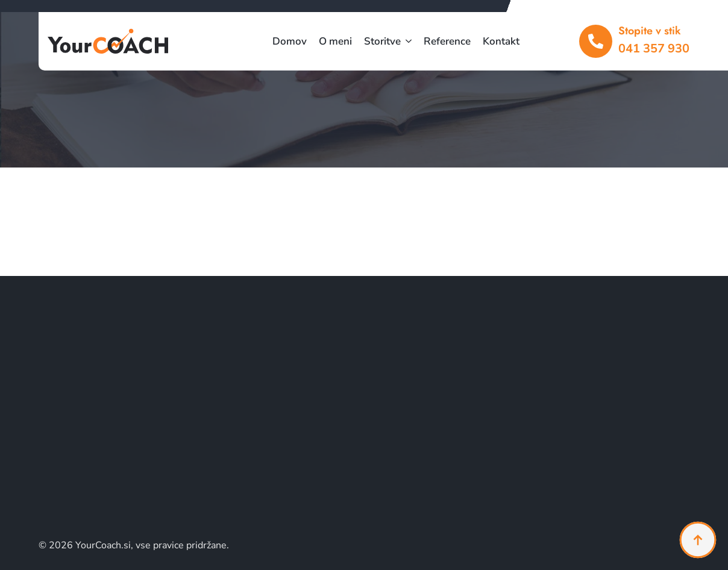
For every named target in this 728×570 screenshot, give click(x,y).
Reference (447, 41)
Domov (290, 41)
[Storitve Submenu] (406, 41)
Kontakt (501, 41)
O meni (335, 41)
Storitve (382, 41)
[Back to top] (698, 540)
